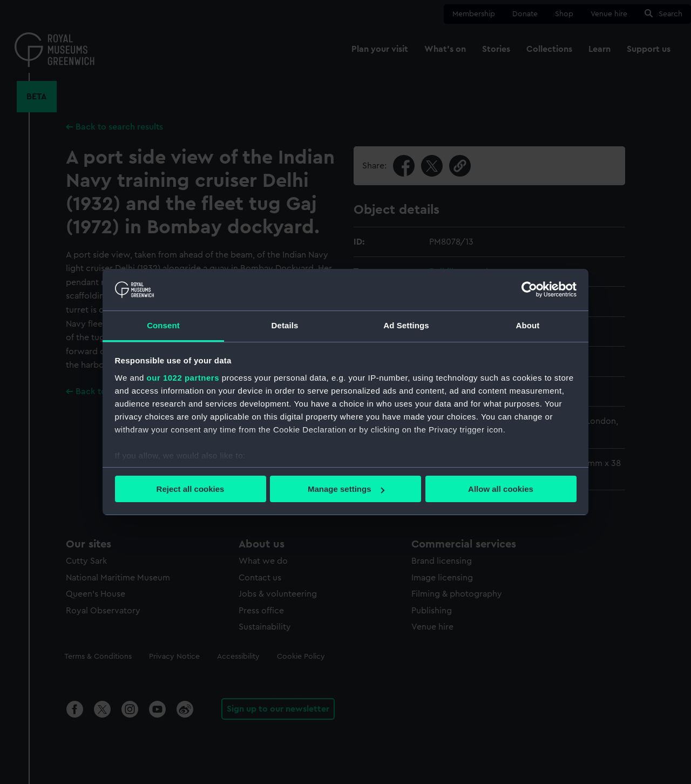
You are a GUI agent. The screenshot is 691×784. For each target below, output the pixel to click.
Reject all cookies (191, 489)
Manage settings (346, 489)
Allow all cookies (501, 489)
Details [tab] (285, 325)
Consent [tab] (163, 325)
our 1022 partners (183, 378)
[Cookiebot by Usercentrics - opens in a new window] (529, 289)
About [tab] (528, 325)
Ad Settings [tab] (406, 325)
